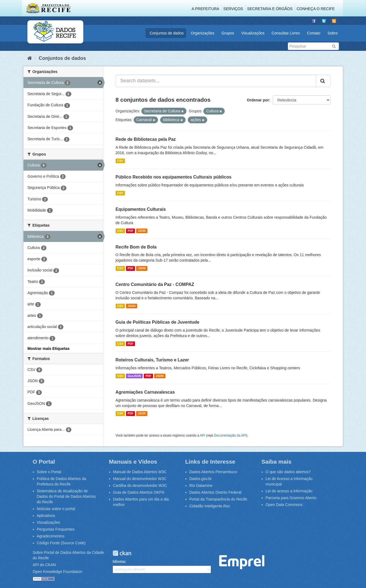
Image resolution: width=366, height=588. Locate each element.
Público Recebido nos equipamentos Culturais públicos (174, 177)
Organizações (203, 33)
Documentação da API (230, 435)
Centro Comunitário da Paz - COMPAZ (155, 284)
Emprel (242, 562)
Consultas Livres (286, 33)
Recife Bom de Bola (136, 247)
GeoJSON (134, 376)
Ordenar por (258, 100)
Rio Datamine (201, 485)
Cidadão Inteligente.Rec (210, 506)
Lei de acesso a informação (289, 491)
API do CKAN (44, 565)
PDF (131, 231)
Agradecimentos (51, 536)
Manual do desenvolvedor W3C (140, 479)
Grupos (228, 33)
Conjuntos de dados (167, 33)
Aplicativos (46, 516)
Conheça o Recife (316, 9)
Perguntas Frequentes (56, 529)
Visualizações (253, 33)
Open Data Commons (284, 505)
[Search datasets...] (216, 81)
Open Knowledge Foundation (58, 572)
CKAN (122, 553)
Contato (314, 33)
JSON (142, 231)
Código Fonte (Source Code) (61, 543)
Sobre (333, 33)
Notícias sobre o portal (56, 509)
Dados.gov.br (201, 479)
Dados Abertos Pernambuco (213, 472)
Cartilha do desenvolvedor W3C (140, 485)
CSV (120, 161)
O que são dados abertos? (288, 472)
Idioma (119, 561)
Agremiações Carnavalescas (145, 392)
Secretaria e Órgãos (270, 9)
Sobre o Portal (49, 472)
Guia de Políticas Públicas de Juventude (158, 322)
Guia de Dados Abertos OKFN (139, 492)
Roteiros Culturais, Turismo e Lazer (152, 360)
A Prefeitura (205, 9)
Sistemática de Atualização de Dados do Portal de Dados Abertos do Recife (66, 496)
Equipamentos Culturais (141, 209)
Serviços (233, 9)
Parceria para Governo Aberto (291, 498)
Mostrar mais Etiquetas (49, 349)
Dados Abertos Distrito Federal (216, 492)
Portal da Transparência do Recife (218, 499)
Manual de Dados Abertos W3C (140, 472)
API (202, 435)
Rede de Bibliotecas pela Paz (146, 139)
